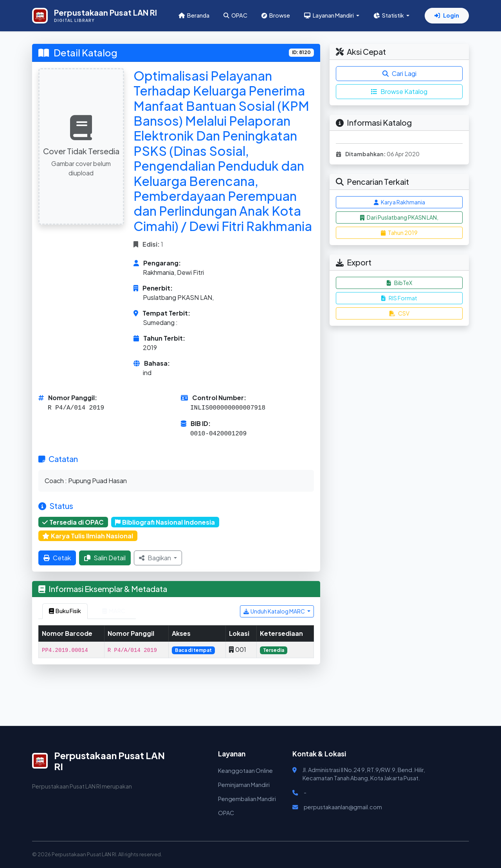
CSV (399, 313)
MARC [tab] (114, 611)
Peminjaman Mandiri (244, 785)
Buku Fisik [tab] (65, 611)
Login (447, 15)
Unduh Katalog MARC (275, 611)
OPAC (235, 15)
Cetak (57, 558)
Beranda (194, 15)
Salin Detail (105, 558)
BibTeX (399, 283)
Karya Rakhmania (399, 202)
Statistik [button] (389, 15)
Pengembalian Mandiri (247, 799)
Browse (276, 15)
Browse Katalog (399, 91)
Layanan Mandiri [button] (329, 15)
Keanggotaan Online (245, 771)
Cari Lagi (399, 73)
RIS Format (399, 298)
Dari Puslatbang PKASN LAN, (399, 217)
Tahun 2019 (399, 233)
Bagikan (156, 558)
